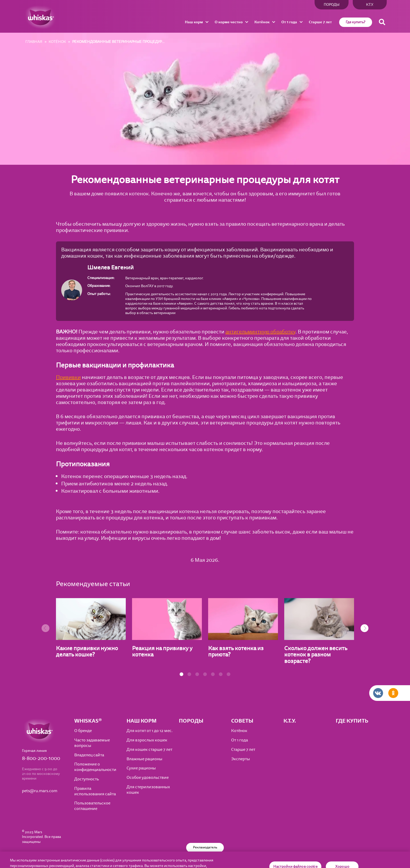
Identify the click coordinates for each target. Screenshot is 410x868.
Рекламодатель (205, 847)
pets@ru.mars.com (40, 791)
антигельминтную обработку (260, 332)
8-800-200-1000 (41, 758)
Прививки (68, 377)
